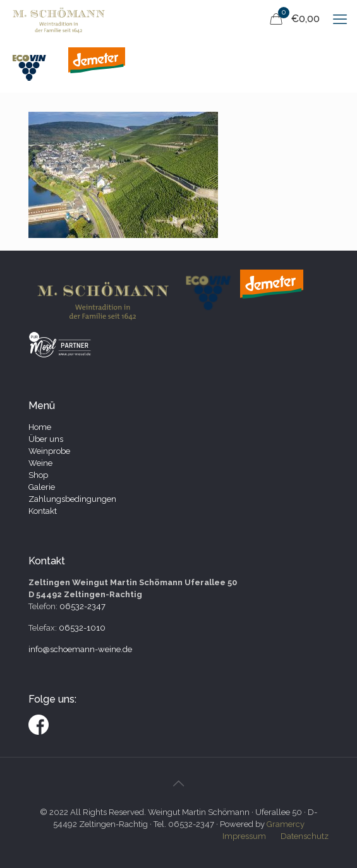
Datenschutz (305, 836)
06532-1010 (82, 628)
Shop (38, 475)
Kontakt (43, 511)
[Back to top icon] (179, 783)
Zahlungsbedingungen (72, 499)
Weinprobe (49, 451)
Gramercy (286, 824)
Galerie (42, 487)
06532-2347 (82, 606)
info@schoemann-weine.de (80, 649)
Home (40, 427)
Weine (40, 463)
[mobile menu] (340, 19)
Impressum (244, 836)
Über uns (46, 439)
